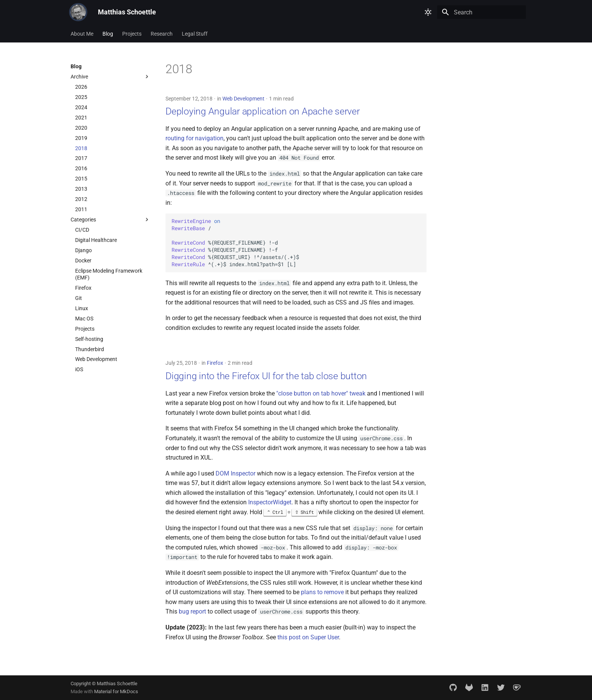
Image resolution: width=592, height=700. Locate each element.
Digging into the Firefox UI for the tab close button (266, 376)
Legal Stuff (195, 34)
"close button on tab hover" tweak (321, 393)
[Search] (482, 12)
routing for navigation (194, 138)
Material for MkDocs (116, 691)
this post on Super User (308, 637)
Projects (132, 34)
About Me (82, 34)
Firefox (215, 363)
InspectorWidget (270, 502)
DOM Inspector (235, 473)
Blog (108, 34)
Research (162, 34)
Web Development (243, 99)
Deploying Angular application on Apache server (263, 111)
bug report (192, 611)
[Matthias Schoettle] (78, 12)
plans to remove (322, 592)
